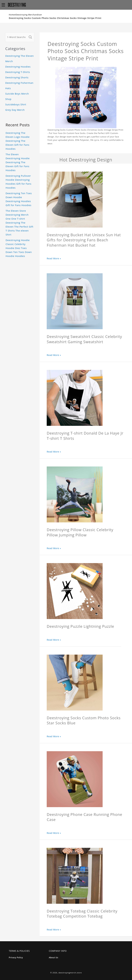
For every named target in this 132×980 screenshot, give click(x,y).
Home (12, 15)
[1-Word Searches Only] (17, 37)
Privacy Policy (16, 958)
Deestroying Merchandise (28, 15)
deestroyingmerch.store (70, 973)
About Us (54, 958)
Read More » (54, 258)
